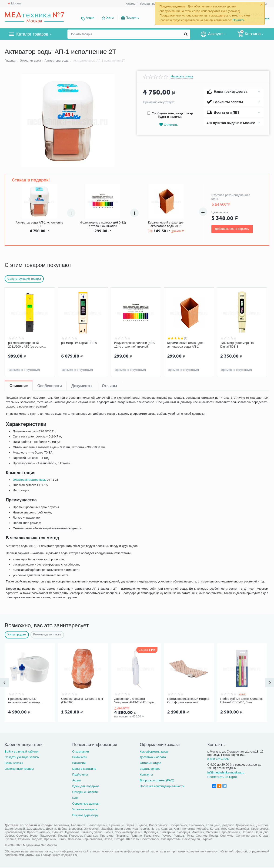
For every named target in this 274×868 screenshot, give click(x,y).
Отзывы (109, 386)
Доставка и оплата (153, 757)
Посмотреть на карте (222, 777)
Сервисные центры (86, 804)
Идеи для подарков (86, 786)
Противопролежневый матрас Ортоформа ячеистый (188, 701)
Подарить (133, 18)
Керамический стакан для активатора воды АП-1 (166, 224)
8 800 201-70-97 (219, 759)
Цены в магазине (84, 769)
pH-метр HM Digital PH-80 (79, 343)
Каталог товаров (32, 34)
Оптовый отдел (150, 763)
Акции (90, 18)
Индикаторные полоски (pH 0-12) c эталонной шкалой (103, 224)
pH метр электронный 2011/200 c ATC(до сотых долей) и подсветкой (26, 345)
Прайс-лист (80, 774)
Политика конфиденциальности (162, 786)
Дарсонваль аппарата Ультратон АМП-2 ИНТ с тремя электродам (136, 701)
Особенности (49, 386)
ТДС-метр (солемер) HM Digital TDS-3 (237, 345)
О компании (81, 751)
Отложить (168, 125)
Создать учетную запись (22, 757)
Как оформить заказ (154, 751)
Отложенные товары (19, 769)
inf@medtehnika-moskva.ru (226, 772)
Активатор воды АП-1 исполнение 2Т (39, 224)
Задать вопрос (150, 769)
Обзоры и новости (85, 792)
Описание (19, 386)
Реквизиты (80, 757)
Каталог (131, 4)
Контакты (146, 774)
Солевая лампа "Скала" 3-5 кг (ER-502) (82, 701)
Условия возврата (152, 4)
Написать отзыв (182, 76)
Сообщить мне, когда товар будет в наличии (170, 115)
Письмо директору (85, 815)
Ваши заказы (14, 763)
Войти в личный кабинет (22, 751)
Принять (239, 20)
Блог (76, 798)
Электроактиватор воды (30, 480)
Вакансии (79, 763)
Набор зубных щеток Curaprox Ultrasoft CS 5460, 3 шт (241, 701)
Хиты (110, 18)
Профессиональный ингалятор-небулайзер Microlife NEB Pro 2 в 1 (24, 701)
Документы (82, 386)
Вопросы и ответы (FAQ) (157, 780)
